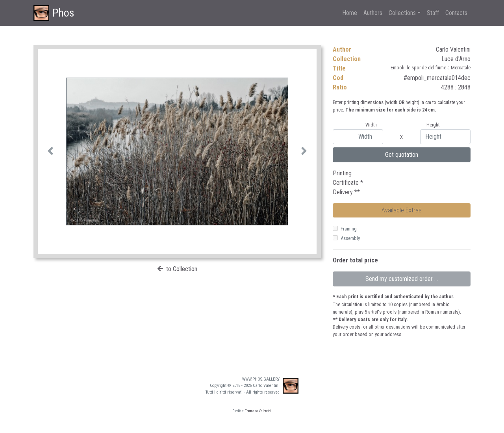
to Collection (182, 269)
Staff (433, 13)
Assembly (350, 238)
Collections (402, 13)
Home (350, 13)
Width (371, 125)
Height (433, 125)
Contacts (456, 13)
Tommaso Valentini (258, 411)
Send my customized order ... (402, 279)
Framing (349, 229)
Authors (373, 13)
